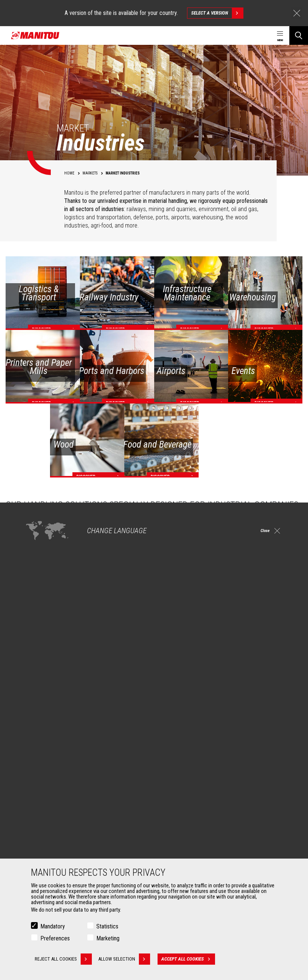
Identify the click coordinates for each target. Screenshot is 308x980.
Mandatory (53, 926)
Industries (38, 770)
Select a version (217, 13)
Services (169, 821)
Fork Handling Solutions (53, 852)
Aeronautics (41, 788)
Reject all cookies (63, 959)
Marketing (108, 938)
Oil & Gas (37, 779)
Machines (171, 740)
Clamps (36, 843)
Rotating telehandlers (187, 770)
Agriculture (40, 752)
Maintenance (178, 852)
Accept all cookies (191, 959)
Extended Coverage (185, 843)
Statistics (107, 926)
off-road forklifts (200, 594)
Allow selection (127, 959)
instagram (249, 704)
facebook (232, 704)
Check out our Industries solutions (61, 652)
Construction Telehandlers (192, 752)
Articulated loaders (184, 779)
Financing (174, 834)
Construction (42, 761)
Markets (33, 740)
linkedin (266, 704)
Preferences (55, 938)
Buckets (36, 834)
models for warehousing (243, 579)
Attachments (40, 821)
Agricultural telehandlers (190, 761)
